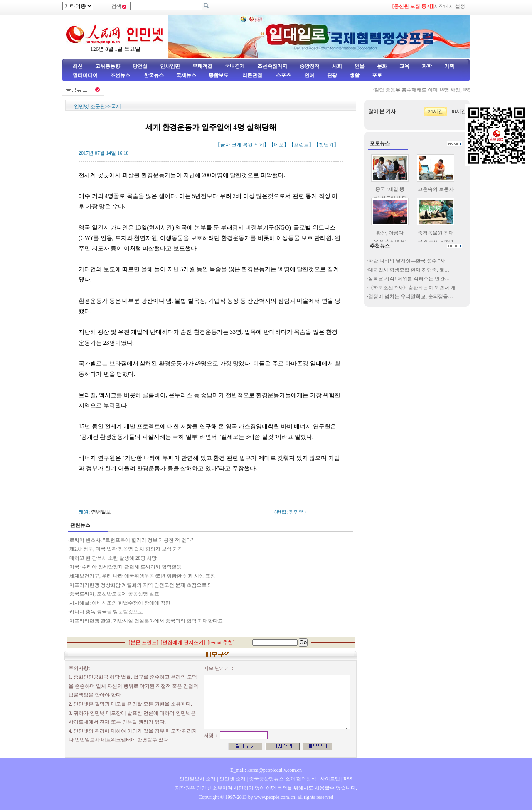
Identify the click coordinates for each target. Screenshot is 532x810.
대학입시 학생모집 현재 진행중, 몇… (409, 270)
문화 (382, 66)
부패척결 (202, 66)
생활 (355, 75)
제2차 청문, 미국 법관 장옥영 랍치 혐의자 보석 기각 (127, 549)
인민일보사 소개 (198, 779)
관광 (332, 75)
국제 (116, 106)
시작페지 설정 (449, 6)
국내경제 (235, 66)
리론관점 (252, 75)
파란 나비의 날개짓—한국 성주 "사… (409, 261)
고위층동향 (108, 66)
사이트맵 (330, 779)
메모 (279, 145)
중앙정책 (310, 66)
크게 (236, 145)
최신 (78, 66)
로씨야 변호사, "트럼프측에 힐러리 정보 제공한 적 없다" (131, 540)
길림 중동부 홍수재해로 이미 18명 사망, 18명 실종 (436, 90)
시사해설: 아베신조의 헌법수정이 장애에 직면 (120, 603)
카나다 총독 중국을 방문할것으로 (106, 612)
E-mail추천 (221, 642)
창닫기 (326, 145)
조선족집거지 (272, 66)
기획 (449, 66)
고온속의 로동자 (436, 189)
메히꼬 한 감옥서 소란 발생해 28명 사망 (113, 558)
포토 (377, 75)
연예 (309, 75)
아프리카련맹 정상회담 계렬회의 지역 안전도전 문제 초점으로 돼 (141, 585)
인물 (360, 66)
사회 (337, 66)
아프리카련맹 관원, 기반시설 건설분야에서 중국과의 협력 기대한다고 (146, 621)
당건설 (140, 66)
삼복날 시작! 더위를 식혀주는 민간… (409, 279)
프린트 (301, 145)
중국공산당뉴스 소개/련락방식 (283, 779)
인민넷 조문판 (90, 106)
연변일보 (101, 512)
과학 (427, 66)
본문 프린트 (144, 642)
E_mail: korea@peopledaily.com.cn (266, 770)
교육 (404, 66)
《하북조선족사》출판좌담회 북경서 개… (414, 288)
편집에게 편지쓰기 (183, 642)
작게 (259, 145)
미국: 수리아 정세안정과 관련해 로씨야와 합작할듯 (126, 567)
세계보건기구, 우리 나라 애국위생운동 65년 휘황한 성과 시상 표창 (142, 576)
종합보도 (219, 75)
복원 (248, 145)
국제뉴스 (186, 75)
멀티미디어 (85, 75)
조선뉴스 (121, 75)
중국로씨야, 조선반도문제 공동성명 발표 (114, 594)
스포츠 (283, 75)
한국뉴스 (154, 75)
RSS (348, 779)
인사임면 (170, 66)
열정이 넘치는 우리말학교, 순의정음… (411, 296)
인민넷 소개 (232, 779)
